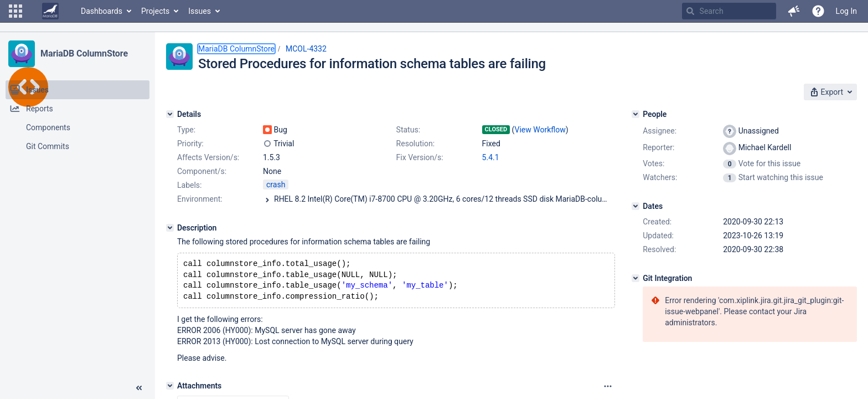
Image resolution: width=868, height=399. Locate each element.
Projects (155, 11)
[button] (15, 11)
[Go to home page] (50, 11)
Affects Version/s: (208, 157)
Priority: (190, 144)
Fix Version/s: (420, 157)
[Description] (170, 228)
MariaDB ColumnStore (84, 53)
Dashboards (102, 11)
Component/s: (202, 171)
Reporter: (658, 147)
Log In (846, 11)
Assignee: (660, 131)
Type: (186, 130)
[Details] (170, 114)
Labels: (189, 185)
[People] (635, 114)
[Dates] (635, 206)
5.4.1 (491, 157)
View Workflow (540, 130)
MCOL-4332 (306, 49)
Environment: (200, 199)
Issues (200, 11)
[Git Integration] (635, 278)
